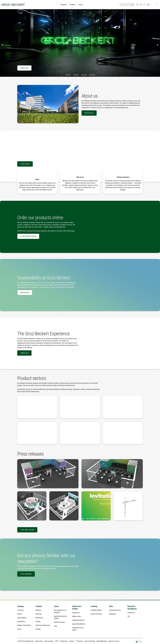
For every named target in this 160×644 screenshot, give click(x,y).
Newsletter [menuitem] (113, 614)
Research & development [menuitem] (132, 608)
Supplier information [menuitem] (24, 625)
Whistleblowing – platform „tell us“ (108, 641)
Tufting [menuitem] (38, 621)
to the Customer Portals (28, 236)
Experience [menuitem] (76, 613)
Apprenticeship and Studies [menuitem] (60, 617)
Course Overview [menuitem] (96, 614)
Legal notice (39, 641)
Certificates (64, 641)
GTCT (57, 641)
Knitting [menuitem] (38, 610)
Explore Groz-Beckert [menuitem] (77, 608)
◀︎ (3, 45)
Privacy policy (49, 641)
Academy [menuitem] (94, 606)
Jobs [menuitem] (56, 626)
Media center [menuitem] (77, 616)
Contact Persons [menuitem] (59, 622)
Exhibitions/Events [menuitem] (78, 620)
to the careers (25, 164)
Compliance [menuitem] (21, 621)
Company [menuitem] (21, 606)
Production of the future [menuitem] (78, 629)
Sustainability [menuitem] (22, 618)
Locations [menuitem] (20, 610)
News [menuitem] (111, 606)
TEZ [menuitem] (129, 616)
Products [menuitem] (39, 606)
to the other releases (27, 530)
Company (63, 5)
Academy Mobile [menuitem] (96, 610)
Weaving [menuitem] (38, 614)
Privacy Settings (90, 641)
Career (81, 5)
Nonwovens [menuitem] (39, 618)
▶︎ (159, 45)
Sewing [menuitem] (38, 629)
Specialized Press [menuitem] (115, 610)
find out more (89, 113)
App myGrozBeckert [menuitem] (79, 624)
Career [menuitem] (56, 606)
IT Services (79, 641)
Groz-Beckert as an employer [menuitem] (60, 611)
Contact (72, 641)
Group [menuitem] (19, 629)
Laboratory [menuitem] (131, 613)
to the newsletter (26, 574)
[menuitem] (137, 5)
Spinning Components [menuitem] (43, 625)
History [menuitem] (20, 614)
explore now (24, 68)
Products (72, 5)
